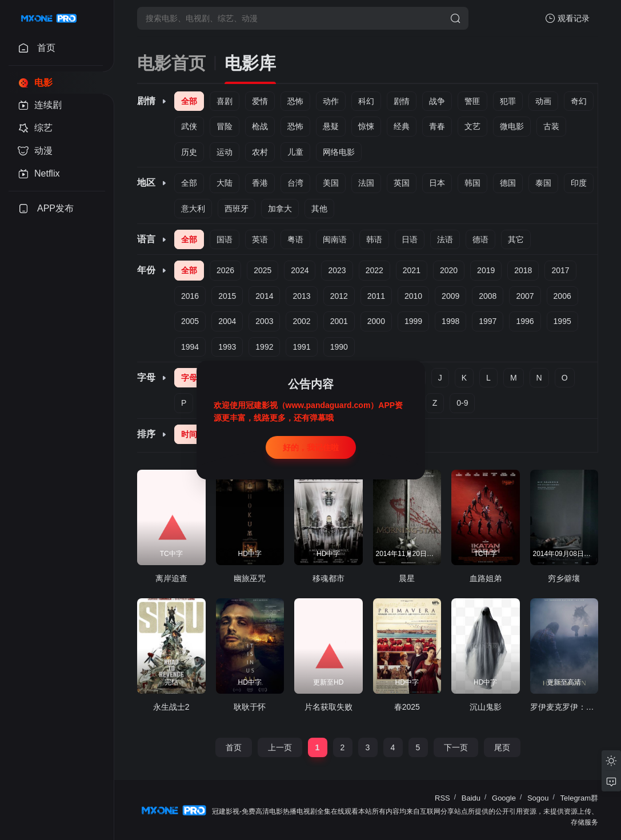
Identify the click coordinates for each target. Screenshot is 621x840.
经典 (402, 126)
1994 (190, 347)
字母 (189, 378)
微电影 (512, 126)
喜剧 (225, 101)
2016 (190, 296)
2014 (264, 296)
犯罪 (508, 101)
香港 (260, 183)
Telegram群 (579, 798)
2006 (562, 296)
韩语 (374, 239)
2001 (339, 321)
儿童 (295, 152)
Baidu (471, 798)
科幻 (366, 101)
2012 (339, 296)
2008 (488, 296)
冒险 (225, 126)
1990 (339, 347)
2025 (263, 270)
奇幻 (579, 101)
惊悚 (366, 126)
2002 (301, 321)
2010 (413, 296)
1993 (227, 347)
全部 (189, 101)
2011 (376, 296)
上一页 (280, 747)
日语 (410, 239)
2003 (264, 321)
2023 (337, 270)
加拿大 (280, 209)
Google (504, 798)
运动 (225, 152)
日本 (437, 183)
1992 (264, 347)
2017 (560, 270)
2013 (301, 296)
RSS (442, 798)
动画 (543, 101)
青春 (437, 126)
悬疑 (331, 126)
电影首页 (171, 63)
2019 (486, 270)
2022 (374, 270)
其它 (516, 239)
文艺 (472, 126)
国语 (225, 239)
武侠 (189, 126)
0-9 (462, 403)
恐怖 (295, 101)
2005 (190, 321)
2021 (412, 270)
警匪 (472, 101)
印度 (579, 183)
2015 (227, 296)
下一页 (456, 747)
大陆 (225, 183)
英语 (260, 239)
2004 (227, 321)
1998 (450, 321)
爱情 (260, 101)
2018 (523, 270)
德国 (508, 183)
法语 (445, 239)
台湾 (295, 183)
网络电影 (339, 152)
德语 (480, 239)
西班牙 (237, 209)
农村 (260, 152)
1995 (562, 321)
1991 (301, 347)
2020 (449, 270)
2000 (376, 321)
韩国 (472, 183)
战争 (437, 101)
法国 (366, 183)
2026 (225, 270)
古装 (551, 126)
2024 (300, 270)
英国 (402, 183)
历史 (189, 152)
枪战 (260, 126)
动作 (331, 101)
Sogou (538, 798)
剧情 (402, 101)
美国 (331, 183)
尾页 (502, 747)
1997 (488, 321)
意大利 (193, 209)
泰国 (543, 183)
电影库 (250, 63)
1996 (525, 321)
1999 (413, 321)
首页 (234, 747)
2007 (525, 296)
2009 (450, 296)
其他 (319, 209)
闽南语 (335, 239)
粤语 (295, 239)
